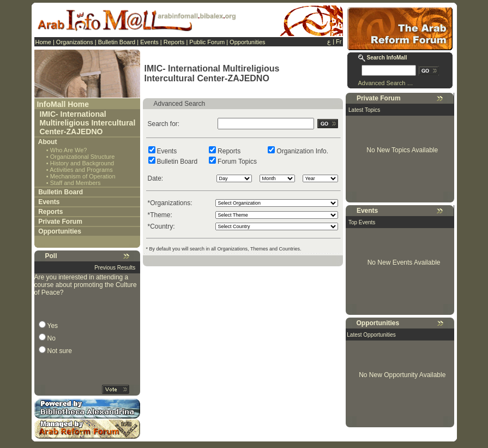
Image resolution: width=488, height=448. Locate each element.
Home (43, 42)
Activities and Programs (81, 170)
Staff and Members (76, 183)
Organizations (75, 42)
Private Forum (60, 222)
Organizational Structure (83, 157)
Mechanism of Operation (83, 176)
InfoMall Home (63, 104)
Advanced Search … (386, 83)
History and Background (82, 163)
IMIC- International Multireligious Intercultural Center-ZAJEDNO (88, 123)
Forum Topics (237, 162)
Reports (174, 42)
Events (149, 42)
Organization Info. (302, 151)
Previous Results (115, 268)
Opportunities (247, 42)
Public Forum (207, 42)
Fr (339, 41)
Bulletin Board (117, 42)
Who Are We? (69, 150)
